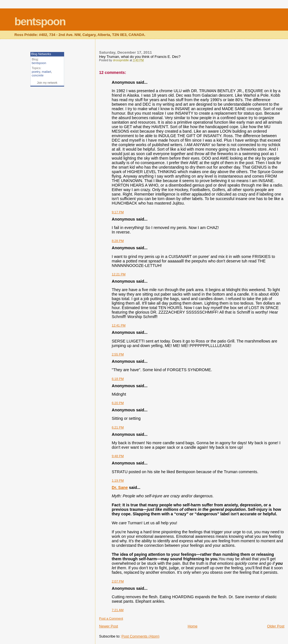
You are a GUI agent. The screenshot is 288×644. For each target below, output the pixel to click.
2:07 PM (118, 581)
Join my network (47, 83)
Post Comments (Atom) (140, 636)
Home (193, 626)
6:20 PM (118, 403)
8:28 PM (118, 241)
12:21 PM (119, 274)
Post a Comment (111, 618)
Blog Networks (41, 54)
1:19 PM (118, 480)
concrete (38, 75)
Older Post (276, 626)
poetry (36, 72)
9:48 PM (118, 456)
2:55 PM (118, 354)
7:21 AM (118, 610)
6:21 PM (118, 427)
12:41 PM (119, 325)
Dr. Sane (120, 487)
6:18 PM (118, 379)
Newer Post (108, 626)
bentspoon (40, 21)
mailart (47, 72)
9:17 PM (118, 212)
